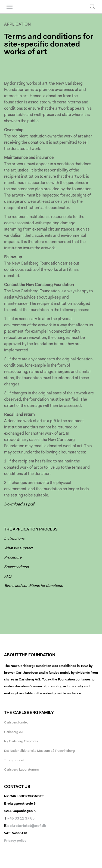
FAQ (8, 577)
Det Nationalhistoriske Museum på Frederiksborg (39, 751)
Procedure (13, 558)
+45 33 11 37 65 (21, 819)
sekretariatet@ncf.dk (27, 826)
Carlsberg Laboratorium (21, 770)
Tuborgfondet (14, 760)
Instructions (14, 539)
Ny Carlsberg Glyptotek (21, 741)
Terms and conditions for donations (33, 586)
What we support (18, 548)
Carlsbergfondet (16, 723)
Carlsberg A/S (14, 732)
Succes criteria (16, 567)
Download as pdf (19, 504)
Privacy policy (15, 841)
